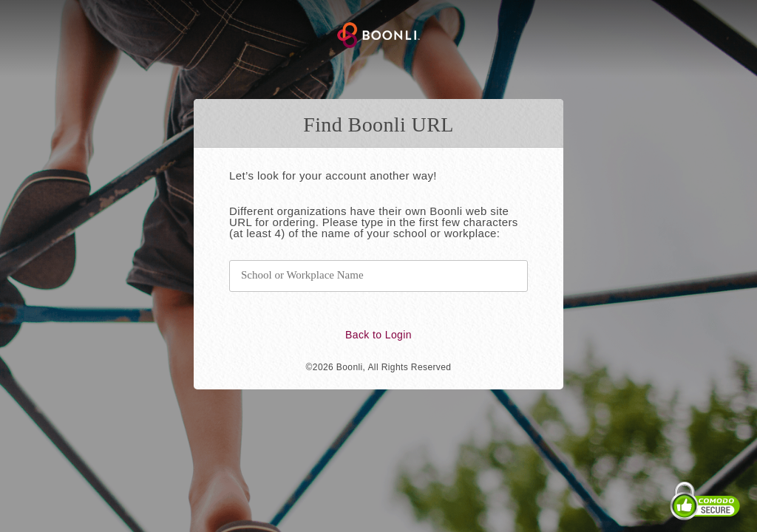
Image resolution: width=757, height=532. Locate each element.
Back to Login (378, 335)
